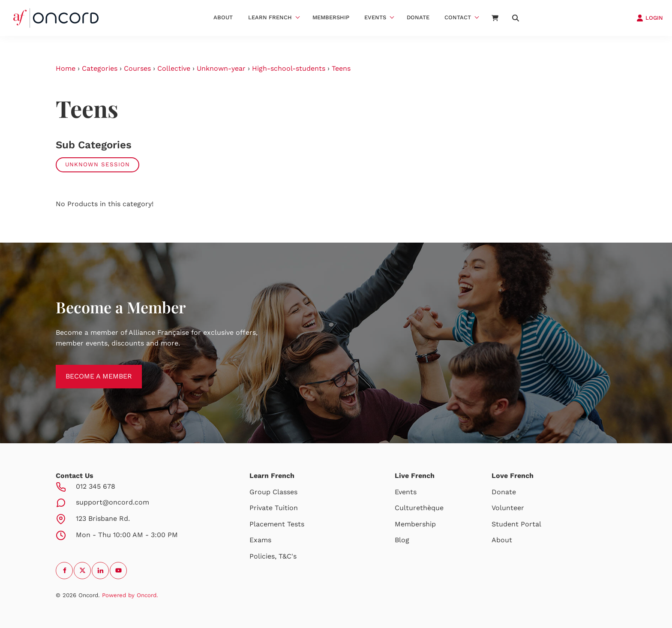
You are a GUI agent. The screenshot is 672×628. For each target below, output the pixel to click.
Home (66, 68)
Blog (402, 540)
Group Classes (273, 492)
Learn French (270, 17)
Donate (418, 17)
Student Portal (516, 524)
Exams (260, 540)
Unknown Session (97, 164)
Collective (174, 68)
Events (375, 17)
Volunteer (508, 508)
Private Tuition (274, 508)
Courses (137, 68)
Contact (458, 17)
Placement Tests (277, 524)
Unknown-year (221, 68)
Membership (331, 17)
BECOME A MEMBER (89, 370)
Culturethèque (419, 508)
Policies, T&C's (273, 556)
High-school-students (289, 68)
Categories (100, 68)
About (223, 17)
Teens (341, 68)
